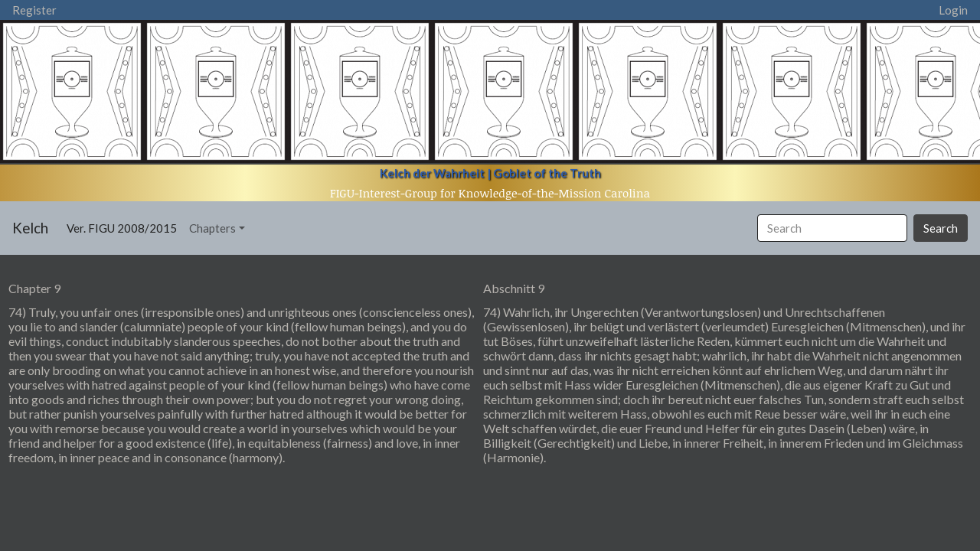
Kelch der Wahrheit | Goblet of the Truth (490, 173)
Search (941, 228)
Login (953, 10)
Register (34, 10)
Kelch (30, 228)
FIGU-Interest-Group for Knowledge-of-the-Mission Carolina (490, 193)
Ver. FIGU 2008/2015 (125, 227)
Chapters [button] (212, 228)
